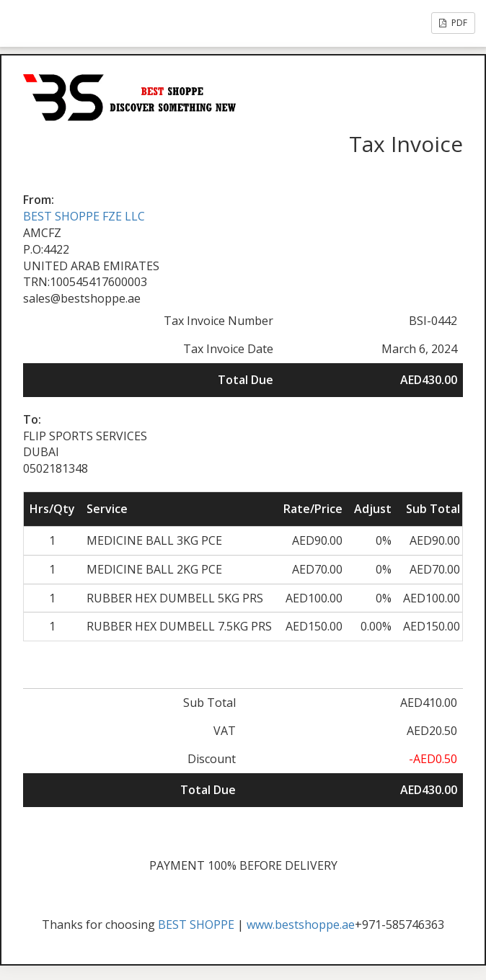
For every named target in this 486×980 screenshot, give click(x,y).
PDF (453, 23)
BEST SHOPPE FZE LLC (84, 216)
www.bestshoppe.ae (301, 925)
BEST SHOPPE (196, 925)
